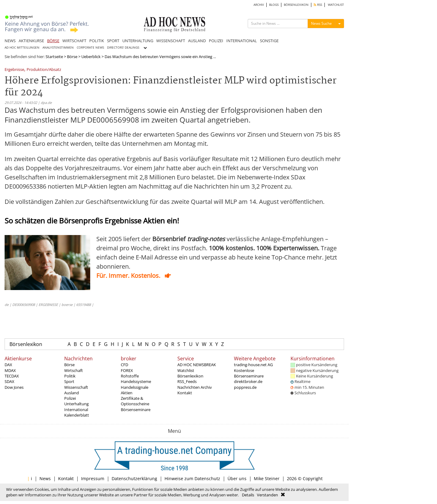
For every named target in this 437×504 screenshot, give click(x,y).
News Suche (321, 23)
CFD (124, 365)
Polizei (70, 398)
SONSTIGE (269, 41)
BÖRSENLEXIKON (296, 5)
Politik (70, 376)
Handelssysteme (136, 381)
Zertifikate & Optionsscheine (135, 401)
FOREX (127, 370)
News (45, 478)
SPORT (113, 41)
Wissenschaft (76, 387)
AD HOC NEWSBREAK (197, 365)
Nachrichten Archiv (195, 387)
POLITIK (97, 41)
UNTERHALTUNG (138, 41)
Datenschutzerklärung (134, 478)
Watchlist (186, 370)
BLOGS (274, 5)
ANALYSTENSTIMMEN (58, 48)
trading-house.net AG (253, 365)
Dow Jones (14, 387)
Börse (72, 57)
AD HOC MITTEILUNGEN (22, 48)
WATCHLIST (336, 5)
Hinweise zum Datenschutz (192, 478)
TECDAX (12, 376)
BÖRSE (53, 41)
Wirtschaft (74, 370)
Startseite (54, 57)
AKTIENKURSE (31, 41)
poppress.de (245, 387)
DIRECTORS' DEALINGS (123, 48)
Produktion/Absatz (44, 70)
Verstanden (267, 495)
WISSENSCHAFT (171, 41)
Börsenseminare (136, 410)
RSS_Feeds (187, 381)
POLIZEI (216, 41)
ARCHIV (259, 5)
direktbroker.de (248, 381)
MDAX (10, 370)
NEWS (10, 41)
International (76, 410)
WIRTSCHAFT (74, 41)
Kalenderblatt (77, 415)
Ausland (72, 393)
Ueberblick (91, 57)
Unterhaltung (76, 404)
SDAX (9, 381)
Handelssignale (135, 387)
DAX (8, 365)
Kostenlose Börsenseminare (249, 373)
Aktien (127, 393)
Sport (69, 381)
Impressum (93, 478)
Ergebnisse (14, 70)
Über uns (237, 478)
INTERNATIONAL (242, 41)
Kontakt (185, 393)
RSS (318, 5)
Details (248, 495)
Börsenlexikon (26, 344)
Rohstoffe (130, 376)
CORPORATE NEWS (90, 48)
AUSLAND (197, 41)
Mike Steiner (267, 478)
